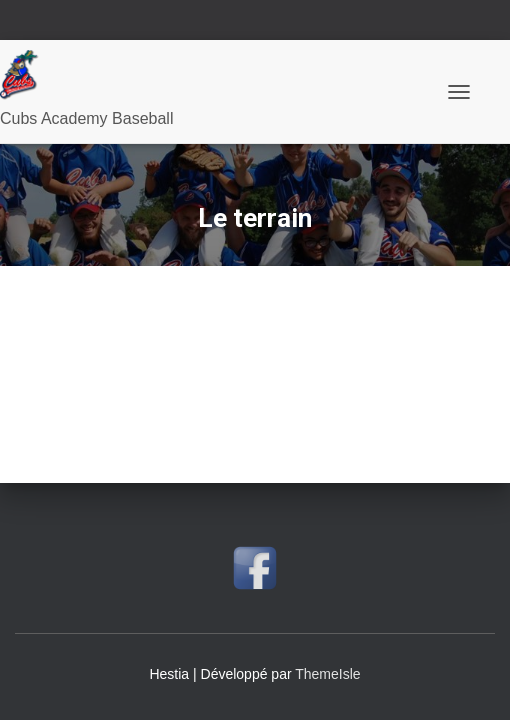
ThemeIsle (327, 674)
